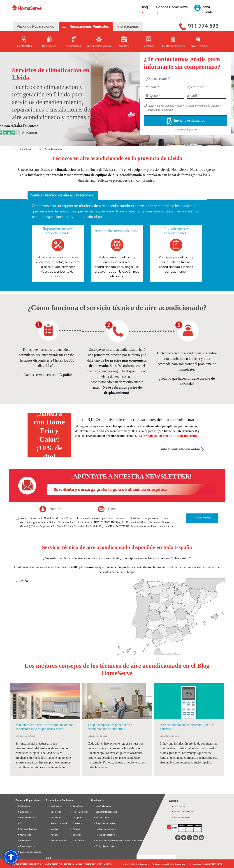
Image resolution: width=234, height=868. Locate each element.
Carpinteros (76, 806)
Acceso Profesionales (182, 812)
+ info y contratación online (181, 449)
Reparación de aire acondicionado (58, 231)
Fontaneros (54, 818)
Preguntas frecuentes (104, 823)
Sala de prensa (101, 818)
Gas (21, 823)
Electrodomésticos (27, 818)
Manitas (53, 829)
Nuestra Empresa (102, 806)
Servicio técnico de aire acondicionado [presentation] (63, 195)
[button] (11, 857)
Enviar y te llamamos (185, 121)
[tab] (63, 196)
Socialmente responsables (106, 812)
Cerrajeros (76, 818)
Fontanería (24, 806)
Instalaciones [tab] (128, 26)
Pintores (75, 829)
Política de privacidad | (143, 864)
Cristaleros (76, 823)
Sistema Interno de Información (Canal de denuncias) (120, 841)
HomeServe (25, 149)
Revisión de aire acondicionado (176, 231)
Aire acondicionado (28, 829)
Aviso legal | (128, 864)
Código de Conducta (104, 846)
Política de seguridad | (177, 864)
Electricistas (55, 806)
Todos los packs (26, 846)
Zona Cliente (178, 806)
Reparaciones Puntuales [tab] (89, 26)
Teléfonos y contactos (104, 829)
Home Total (24, 841)
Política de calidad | (194, 864)
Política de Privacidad (161, 110)
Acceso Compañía (181, 817)
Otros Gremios (78, 841)
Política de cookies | (160, 864)
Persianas (54, 835)
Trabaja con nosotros (104, 835)
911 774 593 (203, 26)
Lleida (23, 581)
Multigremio (24, 835)
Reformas (76, 835)
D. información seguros (29, 852)
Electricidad (24, 812)
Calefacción (55, 812)
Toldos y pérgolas (79, 812)
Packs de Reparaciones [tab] (35, 26)
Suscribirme (202, 518)
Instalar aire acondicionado (117, 231)
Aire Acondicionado (50, 149)
